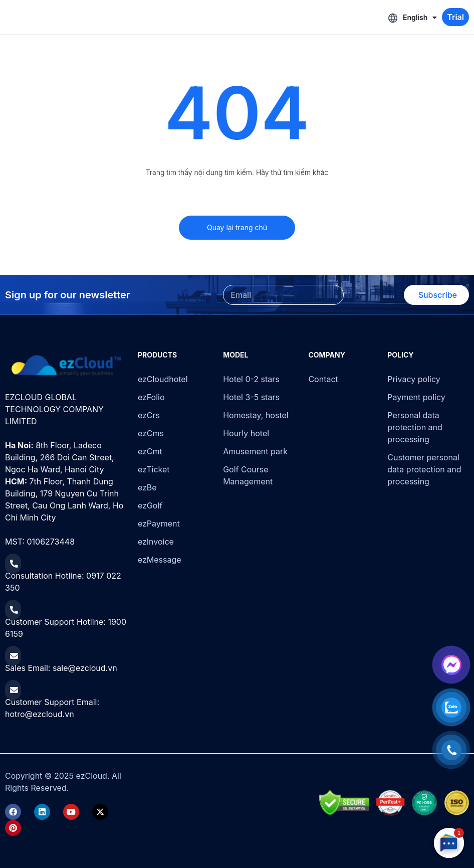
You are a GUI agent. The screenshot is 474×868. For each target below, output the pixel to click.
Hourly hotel (246, 433)
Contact (323, 379)
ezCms (151, 433)
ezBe (147, 487)
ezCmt (150, 451)
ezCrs (149, 415)
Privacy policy (414, 379)
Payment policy (416, 397)
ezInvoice (156, 542)
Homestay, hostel (256, 415)
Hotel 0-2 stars (251, 379)
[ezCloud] (66, 366)
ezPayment (159, 524)
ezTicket (154, 469)
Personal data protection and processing (415, 427)
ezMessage (160, 560)
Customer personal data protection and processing (424, 469)
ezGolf (150, 505)
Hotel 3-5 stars (251, 397)
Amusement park (255, 451)
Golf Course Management (248, 475)
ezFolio (151, 397)
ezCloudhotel (163, 379)
